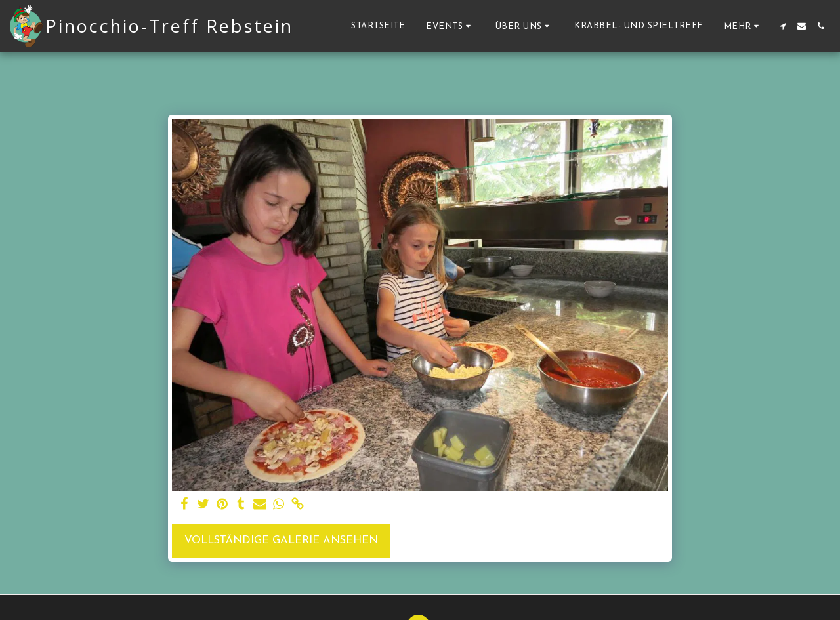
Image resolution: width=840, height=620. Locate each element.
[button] (450, 26)
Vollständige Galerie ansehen (281, 541)
